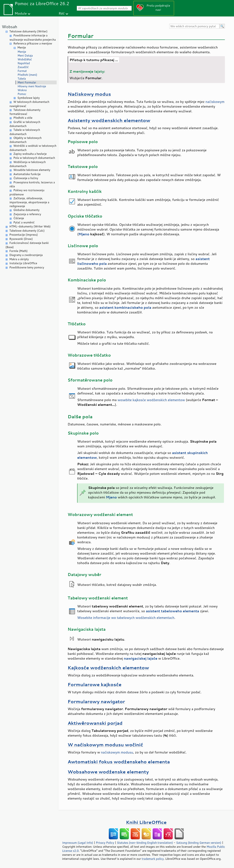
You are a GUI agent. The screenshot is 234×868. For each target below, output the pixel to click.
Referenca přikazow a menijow (33, 43)
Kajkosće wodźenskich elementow (108, 668)
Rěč (62, 13)
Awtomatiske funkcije (27, 174)
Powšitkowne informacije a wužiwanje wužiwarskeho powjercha (33, 38)
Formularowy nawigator (96, 701)
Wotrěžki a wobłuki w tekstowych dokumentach (33, 148)
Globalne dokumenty (26, 210)
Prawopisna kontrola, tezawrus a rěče (32, 184)
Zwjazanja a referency (27, 214)
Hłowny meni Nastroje (32, 86)
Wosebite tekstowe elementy (32, 170)
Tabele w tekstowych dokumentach (25, 132)
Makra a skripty (19, 259)
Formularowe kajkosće (95, 684)
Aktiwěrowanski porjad (95, 723)
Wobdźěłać (25, 59)
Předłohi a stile (23, 118)
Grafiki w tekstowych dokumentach (25, 124)
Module (21, 13)
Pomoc (22, 94)
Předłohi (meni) (27, 75)
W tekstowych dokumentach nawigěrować (29, 104)
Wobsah (10, 27)
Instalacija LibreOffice (23, 263)
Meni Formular (27, 82)
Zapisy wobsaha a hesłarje (30, 154)
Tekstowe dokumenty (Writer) (28, 31)
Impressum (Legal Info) (78, 843)
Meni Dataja (25, 56)
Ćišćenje (19, 218)
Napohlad (24, 63)
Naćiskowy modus (89, 94)
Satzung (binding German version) (199, 843)
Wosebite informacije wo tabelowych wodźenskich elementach (126, 618)
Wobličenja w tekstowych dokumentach (28, 164)
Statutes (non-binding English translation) (145, 843)
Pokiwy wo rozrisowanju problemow (27, 192)
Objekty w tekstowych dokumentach (26, 140)
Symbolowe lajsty (29, 98)
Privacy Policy (105, 843)
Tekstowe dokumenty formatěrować (25, 112)
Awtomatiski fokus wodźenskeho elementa (119, 762)
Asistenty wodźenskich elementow (109, 120)
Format (22, 71)
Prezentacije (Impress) (23, 235)
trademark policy (153, 859)
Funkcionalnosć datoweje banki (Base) (27, 245)
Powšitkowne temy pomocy (27, 267)
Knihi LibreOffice (146, 822)
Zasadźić (23, 67)
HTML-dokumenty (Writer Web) (30, 226)
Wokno (22, 90)
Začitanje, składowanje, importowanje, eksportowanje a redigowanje (29, 202)
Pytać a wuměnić (24, 222)
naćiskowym (215, 102)
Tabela (22, 79)
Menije (22, 47)
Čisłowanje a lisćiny (26, 178)
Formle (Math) (18, 251)
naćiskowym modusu (117, 752)
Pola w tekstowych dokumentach (34, 158)
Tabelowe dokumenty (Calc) (27, 231)
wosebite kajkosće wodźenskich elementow (151, 400)
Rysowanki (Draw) (21, 239)
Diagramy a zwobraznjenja (26, 255)
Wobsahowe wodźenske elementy (108, 772)
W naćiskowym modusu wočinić (105, 745)
